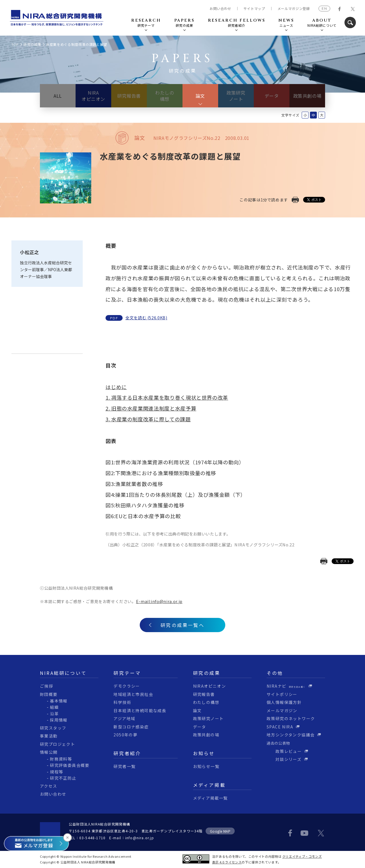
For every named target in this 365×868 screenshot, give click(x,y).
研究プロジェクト (57, 744)
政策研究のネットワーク (291, 718)
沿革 (54, 714)
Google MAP (220, 831)
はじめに (116, 387)
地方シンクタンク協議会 (291, 735)
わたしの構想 (165, 96)
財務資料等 (61, 759)
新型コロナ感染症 (131, 727)
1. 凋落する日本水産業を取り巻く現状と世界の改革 (167, 397)
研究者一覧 (124, 766)
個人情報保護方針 (284, 702)
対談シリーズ (284, 759)
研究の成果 (32, 44)
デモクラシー (127, 686)
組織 (54, 707)
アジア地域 (124, 718)
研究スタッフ (53, 728)
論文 (200, 96)
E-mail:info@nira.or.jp (159, 601)
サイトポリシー (282, 694)
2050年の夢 (125, 735)
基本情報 (59, 701)
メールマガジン (282, 710)
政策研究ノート (236, 96)
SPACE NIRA (280, 727)
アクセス (49, 786)
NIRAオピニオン (93, 96)
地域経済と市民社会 (133, 694)
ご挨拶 (46, 686)
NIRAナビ (286, 686)
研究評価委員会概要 (70, 765)
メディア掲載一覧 (210, 798)
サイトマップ (254, 9)
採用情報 (59, 720)
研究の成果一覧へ (182, 625)
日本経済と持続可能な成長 (140, 710)
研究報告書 (129, 96)
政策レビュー (284, 751)
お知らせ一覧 (206, 766)
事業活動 (49, 736)
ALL (58, 96)
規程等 (56, 772)
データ (272, 96)
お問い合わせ (220, 9)
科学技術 (122, 702)
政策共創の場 (307, 96)
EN (324, 8)
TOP (15, 45)
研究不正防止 (63, 778)
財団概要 (49, 694)
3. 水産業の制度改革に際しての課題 (148, 419)
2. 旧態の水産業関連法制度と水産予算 (151, 408)
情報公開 (49, 752)
